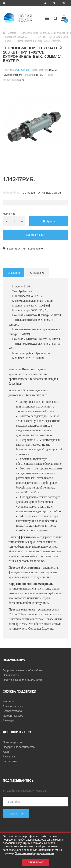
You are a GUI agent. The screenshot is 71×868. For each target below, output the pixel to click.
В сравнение (33, 248)
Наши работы (11, 675)
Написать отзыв (50, 193)
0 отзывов (29, 193)
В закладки (11, 248)
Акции (7, 752)
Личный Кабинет (13, 706)
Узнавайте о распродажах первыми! (25, 791)
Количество (9, 214)
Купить (49, 221)
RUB (65, 3)
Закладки (9, 720)
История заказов (13, 716)
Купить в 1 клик (35, 235)
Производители (12, 742)
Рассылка (9, 756)
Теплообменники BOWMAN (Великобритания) (28, 37)
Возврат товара (12, 711)
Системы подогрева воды (11, 37)
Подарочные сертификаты (19, 747)
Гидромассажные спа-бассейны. (23, 670)
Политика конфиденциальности (22, 680)
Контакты (9, 701)
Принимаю (35, 862)
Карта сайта (10, 761)
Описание (14, 273)
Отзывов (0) (37, 273)
